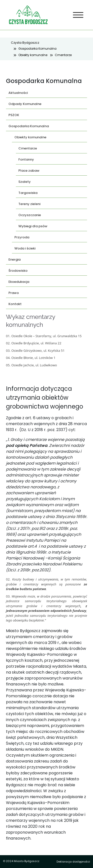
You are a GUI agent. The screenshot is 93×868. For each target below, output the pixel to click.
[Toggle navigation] (78, 15)
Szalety (25, 182)
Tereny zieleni (29, 204)
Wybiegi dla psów (33, 226)
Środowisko (18, 271)
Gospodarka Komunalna (37, 49)
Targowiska (28, 193)
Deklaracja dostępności (73, 862)
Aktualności (18, 93)
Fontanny (26, 159)
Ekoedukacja (19, 282)
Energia (15, 259)
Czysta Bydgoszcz (25, 43)
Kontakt (15, 304)
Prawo (14, 293)
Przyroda (22, 237)
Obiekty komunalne (33, 55)
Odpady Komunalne (25, 104)
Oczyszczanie (30, 215)
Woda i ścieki (25, 248)
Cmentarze (63, 55)
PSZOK (14, 115)
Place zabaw (29, 171)
